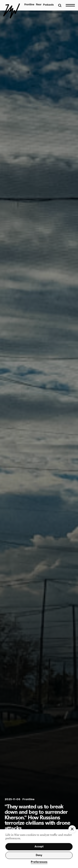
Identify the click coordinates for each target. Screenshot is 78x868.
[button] (72, 829)
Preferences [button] (39, 862)
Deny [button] (39, 855)
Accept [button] (39, 847)
